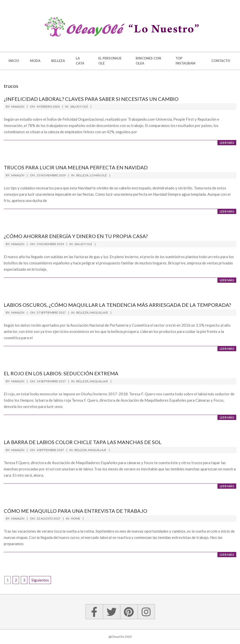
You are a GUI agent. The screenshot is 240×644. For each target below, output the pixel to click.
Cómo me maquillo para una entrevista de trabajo (75, 511)
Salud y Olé (79, 106)
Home (76, 518)
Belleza (82, 175)
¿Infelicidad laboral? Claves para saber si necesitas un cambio (91, 99)
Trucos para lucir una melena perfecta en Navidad (76, 167)
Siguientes (40, 580)
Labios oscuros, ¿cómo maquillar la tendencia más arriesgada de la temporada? (117, 305)
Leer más (227, 143)
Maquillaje (99, 312)
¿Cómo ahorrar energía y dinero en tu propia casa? (76, 236)
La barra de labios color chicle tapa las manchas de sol (83, 442)
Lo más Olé (98, 175)
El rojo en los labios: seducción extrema (61, 373)
